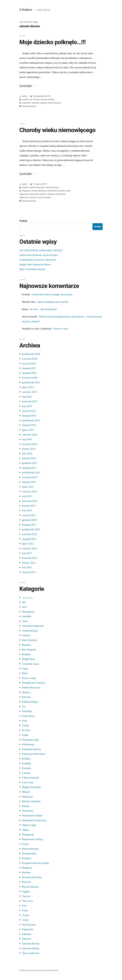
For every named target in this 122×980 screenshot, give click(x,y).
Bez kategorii (29, 650)
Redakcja (27, 868)
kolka (68, 191)
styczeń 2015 (29, 411)
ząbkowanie (24, 197)
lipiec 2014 (28, 430)
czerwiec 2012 (30, 548)
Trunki (25, 915)
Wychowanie (29, 925)
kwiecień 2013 (30, 501)
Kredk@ (26, 763)
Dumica (26, 692)
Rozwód (26, 882)
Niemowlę (41, 187)
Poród (25, 844)
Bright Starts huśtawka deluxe (35, 264)
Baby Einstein (29, 640)
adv (24, 602)
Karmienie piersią (31, 749)
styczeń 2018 (29, 364)
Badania (26, 645)
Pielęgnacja (28, 834)
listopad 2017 (29, 368)
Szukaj (23, 221)
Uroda (25, 920)
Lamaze (26, 773)
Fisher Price (28, 716)
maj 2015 (27, 397)
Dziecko (26, 187)
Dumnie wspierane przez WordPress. (44, 970)
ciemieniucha (52, 191)
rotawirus (51, 194)
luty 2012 (27, 567)
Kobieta (26, 759)
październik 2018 (31, 354)
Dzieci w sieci (61, 329)
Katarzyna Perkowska (33, 754)
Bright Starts (29, 659)
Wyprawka (28, 929)
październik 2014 (31, 420)
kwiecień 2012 (30, 558)
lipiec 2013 (28, 487)
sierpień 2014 (29, 425)
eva (31, 99)
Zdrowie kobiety (31, 948)
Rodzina (26, 872)
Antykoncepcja (30, 631)
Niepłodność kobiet (32, 816)
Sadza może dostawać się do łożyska (38, 255)
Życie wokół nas (31, 953)
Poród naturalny (30, 849)
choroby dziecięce (38, 191)
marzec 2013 (29, 506)
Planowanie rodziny (32, 839)
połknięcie (26, 103)
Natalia (26, 806)
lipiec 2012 (28, 544)
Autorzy (25, 99)
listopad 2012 (29, 525)
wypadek (35, 103)
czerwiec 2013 (30, 492)
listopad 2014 (29, 416)
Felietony (27, 711)
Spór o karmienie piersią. (32, 269)
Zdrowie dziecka (48, 99)
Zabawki (27, 934)
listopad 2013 (29, 468)
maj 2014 (27, 439)
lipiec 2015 (28, 387)
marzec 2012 (29, 563)
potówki (43, 194)
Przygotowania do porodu (35, 863)
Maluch (26, 792)
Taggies (26, 891)
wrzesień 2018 (30, 359)
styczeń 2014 (29, 458)
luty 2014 (27, 454)
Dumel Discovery (31, 688)
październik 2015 (31, 382)
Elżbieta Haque (30, 702)
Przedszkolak (29, 854)
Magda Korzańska (31, 787)
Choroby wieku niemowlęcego (57, 130)
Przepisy (26, 858)
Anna (25, 621)
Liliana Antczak (30, 778)
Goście (33, 187)
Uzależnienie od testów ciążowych (37, 260)
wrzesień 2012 (30, 534)
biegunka (26, 191)
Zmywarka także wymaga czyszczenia (52, 294)
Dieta (25, 673)
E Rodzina (26, 10)
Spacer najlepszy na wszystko (53, 302)
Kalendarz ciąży (30, 740)
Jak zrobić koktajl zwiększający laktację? (41, 250)
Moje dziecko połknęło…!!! (52, 42)
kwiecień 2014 (30, 444)
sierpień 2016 (29, 373)
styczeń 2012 (29, 572)
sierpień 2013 (29, 482)
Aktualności (28, 612)
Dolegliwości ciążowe (34, 683)
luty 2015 (27, 406)
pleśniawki (34, 194)
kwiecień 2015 (30, 401)
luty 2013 (27, 510)
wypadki (43, 103)
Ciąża (25, 669)
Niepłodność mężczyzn (34, 820)
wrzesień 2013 (30, 477)
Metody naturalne (31, 801)
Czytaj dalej (28, 86)
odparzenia (24, 194)
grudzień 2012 (29, 520)
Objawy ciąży (29, 825)
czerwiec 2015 (30, 392)
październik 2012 (31, 529)
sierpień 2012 (29, 539)
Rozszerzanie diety (32, 877)
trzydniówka (60, 194)
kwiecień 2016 (30, 378)
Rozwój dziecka (30, 887)
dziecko (62, 191)
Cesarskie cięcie (30, 664)
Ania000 (26, 616)
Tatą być (26, 896)
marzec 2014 (29, 449)
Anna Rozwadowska (33, 626)
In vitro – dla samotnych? (44, 309)
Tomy (25, 910)
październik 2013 (31, 473)
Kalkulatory (28, 744)
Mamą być (27, 797)
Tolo (24, 906)
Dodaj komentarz (29, 106)
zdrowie (33, 197)
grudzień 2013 (29, 463)
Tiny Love (27, 901)
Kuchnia (26, 768)
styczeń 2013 (29, 515)
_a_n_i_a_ (27, 597)
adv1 (25, 607)
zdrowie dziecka (54, 103)
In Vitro (26, 730)
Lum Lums (28, 782)
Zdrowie (36, 99)
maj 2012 (27, 553)
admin (25, 96)
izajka (25, 735)
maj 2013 (27, 496)
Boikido (26, 654)
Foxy (25, 721)
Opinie (26, 830)
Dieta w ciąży (29, 678)
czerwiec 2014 (30, 435)
